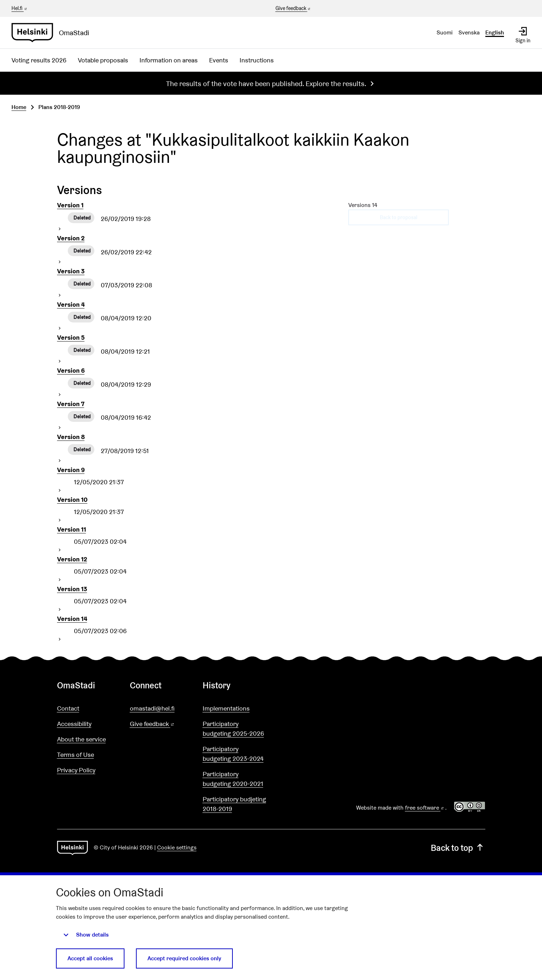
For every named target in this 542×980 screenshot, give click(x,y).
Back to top (458, 848)
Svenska (469, 32)
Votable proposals (103, 60)
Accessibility (74, 724)
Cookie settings (177, 847)
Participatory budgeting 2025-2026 (233, 729)
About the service (81, 739)
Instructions (257, 60)
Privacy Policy (76, 770)
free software (425, 808)
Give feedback (294, 9)
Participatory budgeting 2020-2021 (233, 779)
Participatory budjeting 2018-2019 (234, 804)
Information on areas (169, 60)
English (495, 32)
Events (219, 60)
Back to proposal (399, 217)
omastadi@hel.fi (152, 708)
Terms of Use (76, 755)
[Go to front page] (53, 33)
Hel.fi (20, 8)
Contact (68, 708)
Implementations (226, 708)
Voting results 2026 (39, 60)
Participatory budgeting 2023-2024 (233, 754)
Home (19, 107)
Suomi (445, 32)
